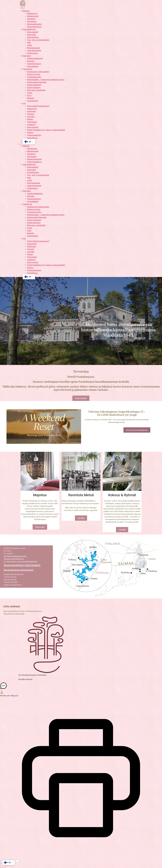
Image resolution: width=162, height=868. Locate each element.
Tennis (30, 93)
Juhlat (30, 45)
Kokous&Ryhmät (29, 29)
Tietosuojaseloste (34, 135)
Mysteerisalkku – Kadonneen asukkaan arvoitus (46, 80)
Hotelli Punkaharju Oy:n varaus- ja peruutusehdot (46, 130)
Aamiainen (31, 19)
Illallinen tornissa (34, 74)
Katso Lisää (40, 527)
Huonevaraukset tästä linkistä (22, 565)
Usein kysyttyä (33, 127)
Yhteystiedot (32, 122)
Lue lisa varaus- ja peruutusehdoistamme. (21, 561)
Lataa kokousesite (34, 51)
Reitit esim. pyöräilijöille (36, 90)
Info (24, 103)
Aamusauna (32, 21)
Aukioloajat (31, 111)
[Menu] (20, 144)
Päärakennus (32, 14)
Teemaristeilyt (33, 101)
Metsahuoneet (33, 16)
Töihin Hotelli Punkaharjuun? (38, 106)
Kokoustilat (31, 35)
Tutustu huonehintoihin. (14, 559)
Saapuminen (32, 109)
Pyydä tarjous (32, 53)
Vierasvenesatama (34, 27)
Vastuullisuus (32, 138)
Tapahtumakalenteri (35, 58)
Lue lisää (81, 518)
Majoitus (26, 11)
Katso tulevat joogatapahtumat (137, 430)
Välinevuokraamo (34, 88)
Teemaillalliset (33, 66)
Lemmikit (31, 117)
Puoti (29, 96)
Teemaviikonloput (34, 64)
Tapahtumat (27, 69)
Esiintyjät (31, 61)
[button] (81, 686)
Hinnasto (31, 114)
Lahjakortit (31, 125)
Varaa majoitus (81, 398)
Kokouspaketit (33, 32)
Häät (29, 43)
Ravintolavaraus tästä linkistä (19, 570)
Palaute (30, 119)
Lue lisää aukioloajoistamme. (15, 556)
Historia (30, 133)
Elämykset (27, 56)
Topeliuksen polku (34, 77)
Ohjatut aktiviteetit (34, 85)
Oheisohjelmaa (33, 37)
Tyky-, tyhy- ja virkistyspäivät (38, 40)
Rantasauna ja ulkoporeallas (38, 72)
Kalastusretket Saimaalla (37, 82)
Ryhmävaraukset (34, 48)
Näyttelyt (31, 98)
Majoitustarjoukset (34, 24)
